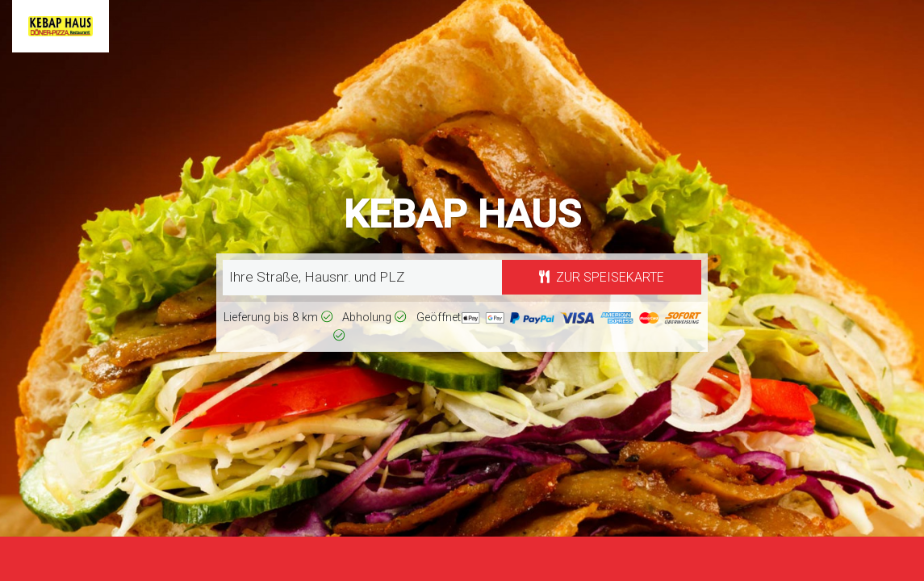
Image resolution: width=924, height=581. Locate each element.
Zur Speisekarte (602, 277)
